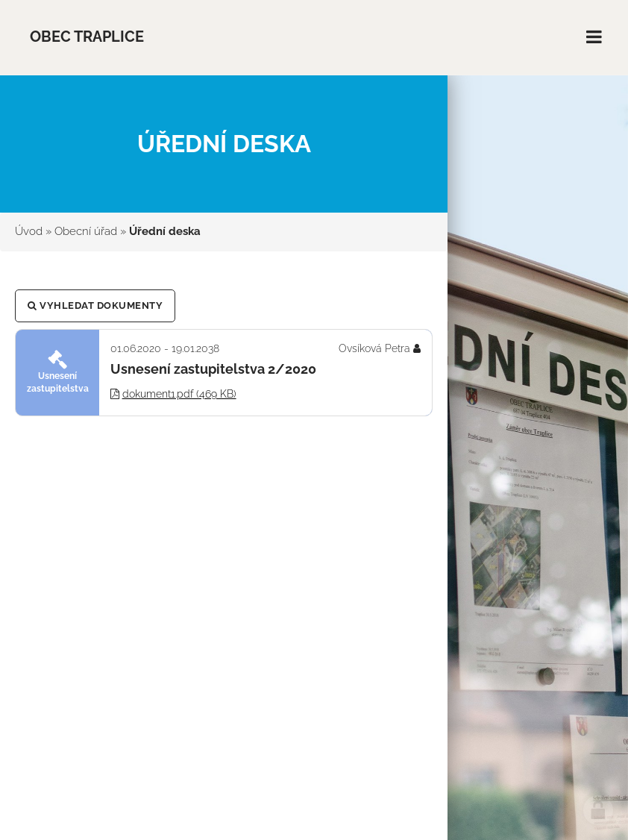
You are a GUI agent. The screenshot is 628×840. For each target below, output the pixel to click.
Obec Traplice (87, 37)
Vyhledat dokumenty (95, 305)
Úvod (29, 231)
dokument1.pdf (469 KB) (179, 394)
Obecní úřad (86, 231)
